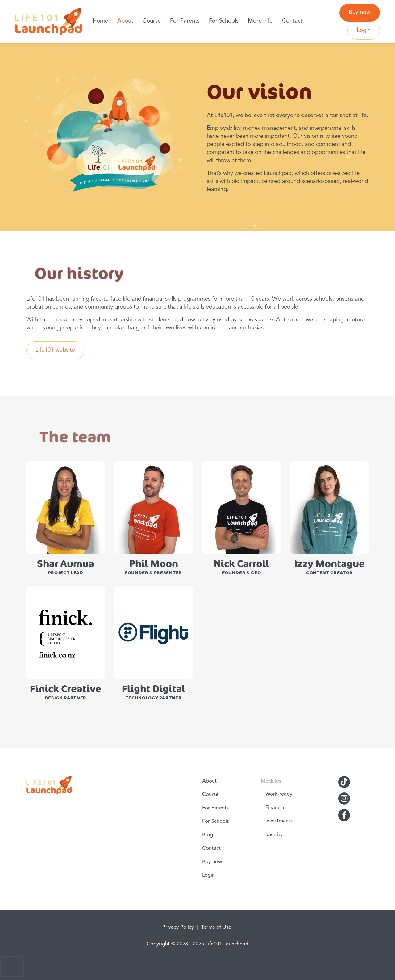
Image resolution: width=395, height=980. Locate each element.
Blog (208, 835)
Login (364, 30)
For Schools (224, 21)
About (125, 21)
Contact (292, 21)
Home (100, 21)
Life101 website (55, 350)
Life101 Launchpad (227, 944)
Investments (279, 821)
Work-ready (279, 794)
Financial (275, 808)
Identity (274, 835)
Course (152, 21)
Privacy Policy (178, 927)
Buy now (360, 13)
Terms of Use (216, 927)
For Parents (185, 21)
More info (260, 21)
